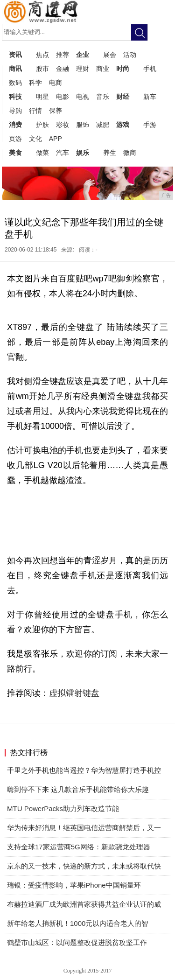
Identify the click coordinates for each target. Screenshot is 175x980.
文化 (35, 139)
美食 (15, 153)
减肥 (103, 125)
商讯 (15, 69)
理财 (83, 69)
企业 (83, 55)
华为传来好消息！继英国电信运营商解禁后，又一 (84, 828)
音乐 (103, 97)
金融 (63, 69)
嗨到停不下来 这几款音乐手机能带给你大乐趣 (78, 789)
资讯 (15, 55)
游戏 (123, 125)
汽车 (63, 153)
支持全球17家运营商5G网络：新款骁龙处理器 (79, 847)
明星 (42, 97)
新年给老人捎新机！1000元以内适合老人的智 (78, 923)
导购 (15, 111)
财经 (123, 97)
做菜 (42, 153)
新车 (150, 97)
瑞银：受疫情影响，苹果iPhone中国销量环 (74, 885)
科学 (35, 83)
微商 (130, 153)
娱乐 (83, 153)
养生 (110, 153)
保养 (56, 111)
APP (56, 139)
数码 (15, 83)
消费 (15, 125)
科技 (15, 97)
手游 (150, 125)
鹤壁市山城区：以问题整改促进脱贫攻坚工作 (77, 942)
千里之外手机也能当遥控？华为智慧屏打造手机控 (84, 770)
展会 (110, 55)
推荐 (63, 55)
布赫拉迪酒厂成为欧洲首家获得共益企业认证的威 (84, 904)
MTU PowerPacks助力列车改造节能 (63, 808)
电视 (83, 97)
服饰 (83, 125)
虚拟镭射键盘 (74, 693)
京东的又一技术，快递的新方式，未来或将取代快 (84, 866)
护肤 (42, 125)
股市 (42, 69)
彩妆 (63, 125)
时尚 (123, 69)
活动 (130, 55)
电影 (63, 97)
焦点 (42, 55)
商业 (103, 69)
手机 (150, 69)
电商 (56, 83)
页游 (15, 139)
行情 (35, 111)
